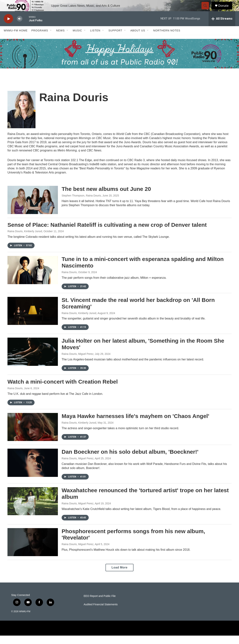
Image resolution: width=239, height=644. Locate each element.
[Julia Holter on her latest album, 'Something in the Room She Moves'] (33, 360)
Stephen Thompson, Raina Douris (81, 204)
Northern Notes (167, 39)
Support (115, 39)
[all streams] (222, 27)
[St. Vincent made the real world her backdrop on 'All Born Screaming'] (33, 319)
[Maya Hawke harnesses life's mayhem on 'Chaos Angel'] (33, 435)
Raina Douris (69, 281)
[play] (8, 27)
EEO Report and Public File (100, 604)
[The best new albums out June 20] (33, 208)
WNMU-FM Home (16, 39)
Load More (119, 576)
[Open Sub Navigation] (51, 39)
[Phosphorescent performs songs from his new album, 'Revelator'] (33, 551)
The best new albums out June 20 (106, 197)
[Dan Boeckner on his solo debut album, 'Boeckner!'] (33, 471)
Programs (40, 39)
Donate (226, 10)
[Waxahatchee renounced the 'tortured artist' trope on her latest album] (33, 510)
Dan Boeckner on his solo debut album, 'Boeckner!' (130, 460)
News (60, 39)
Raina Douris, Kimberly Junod (25, 240)
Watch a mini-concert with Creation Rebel (63, 390)
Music (77, 39)
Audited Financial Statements (101, 613)
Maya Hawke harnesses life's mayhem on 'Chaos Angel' (135, 424)
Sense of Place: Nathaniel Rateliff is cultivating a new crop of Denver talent (107, 233)
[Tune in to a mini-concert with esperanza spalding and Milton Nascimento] (33, 278)
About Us (138, 39)
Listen (95, 39)
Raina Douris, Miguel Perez (77, 362)
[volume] (20, 27)
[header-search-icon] (207, 10)
